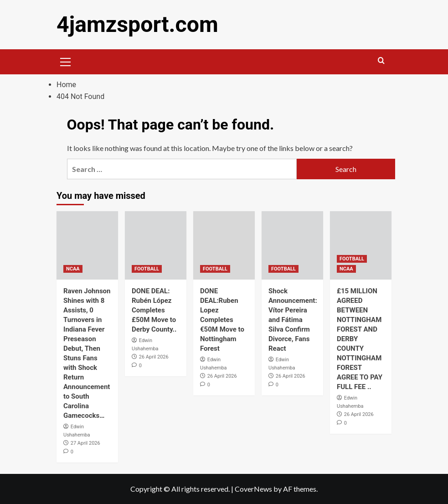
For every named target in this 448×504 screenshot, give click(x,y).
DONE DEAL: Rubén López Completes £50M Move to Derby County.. (154, 310)
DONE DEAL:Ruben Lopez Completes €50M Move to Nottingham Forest (222, 320)
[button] (66, 61)
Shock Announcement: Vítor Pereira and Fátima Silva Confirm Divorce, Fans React (293, 320)
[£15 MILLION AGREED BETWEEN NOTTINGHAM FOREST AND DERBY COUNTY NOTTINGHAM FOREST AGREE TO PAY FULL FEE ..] (361, 245)
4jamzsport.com (137, 24)
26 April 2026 (154, 357)
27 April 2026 (85, 443)
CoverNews (253, 489)
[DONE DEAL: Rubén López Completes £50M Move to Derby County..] (156, 245)
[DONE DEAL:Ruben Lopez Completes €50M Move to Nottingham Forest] (224, 245)
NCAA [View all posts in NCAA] (73, 269)
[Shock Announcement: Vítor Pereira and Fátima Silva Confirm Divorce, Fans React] (292, 245)
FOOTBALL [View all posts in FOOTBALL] (147, 269)
